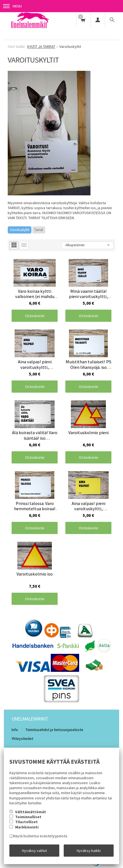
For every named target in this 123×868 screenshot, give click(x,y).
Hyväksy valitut (34, 851)
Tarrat (39, 230)
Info (15, 730)
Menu (12, 6)
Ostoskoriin (35, 316)
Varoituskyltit (20, 230)
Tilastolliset (26, 822)
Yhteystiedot (22, 739)
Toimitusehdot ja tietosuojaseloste (54, 730)
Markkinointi (27, 827)
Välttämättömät (31, 812)
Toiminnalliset (28, 817)
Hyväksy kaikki (89, 851)
